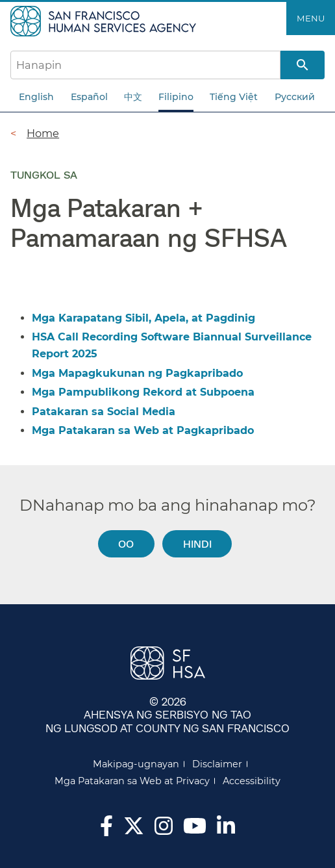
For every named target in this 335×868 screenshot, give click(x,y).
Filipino (176, 97)
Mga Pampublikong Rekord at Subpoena (143, 392)
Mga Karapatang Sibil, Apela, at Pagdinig (143, 318)
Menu (311, 18)
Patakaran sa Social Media (104, 412)
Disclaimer (217, 764)
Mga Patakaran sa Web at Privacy (132, 781)
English (36, 97)
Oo (126, 543)
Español (89, 97)
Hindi (197, 543)
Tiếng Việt (234, 97)
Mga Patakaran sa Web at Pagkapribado (143, 430)
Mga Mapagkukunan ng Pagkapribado (137, 373)
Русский (295, 97)
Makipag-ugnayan (136, 764)
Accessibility (252, 781)
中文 (133, 97)
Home (43, 133)
